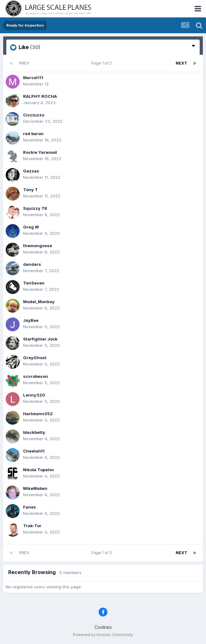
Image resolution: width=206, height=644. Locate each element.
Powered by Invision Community (103, 635)
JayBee (31, 320)
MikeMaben (35, 488)
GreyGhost (35, 358)
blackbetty (34, 432)
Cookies (103, 627)
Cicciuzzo (34, 115)
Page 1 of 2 (103, 63)
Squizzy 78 (35, 208)
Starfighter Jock (40, 339)
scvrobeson (36, 376)
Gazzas (31, 171)
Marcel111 (33, 78)
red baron (33, 134)
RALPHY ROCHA (40, 96)
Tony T (30, 190)
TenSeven (34, 283)
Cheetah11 (34, 451)
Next (181, 63)
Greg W (31, 227)
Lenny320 (34, 395)
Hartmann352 (38, 414)
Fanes (30, 507)
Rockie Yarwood (40, 152)
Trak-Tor (32, 526)
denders (32, 264)
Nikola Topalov (39, 470)
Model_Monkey (39, 302)
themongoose (38, 246)
